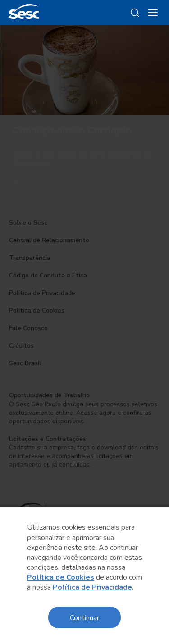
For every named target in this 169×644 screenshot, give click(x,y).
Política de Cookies (61, 577)
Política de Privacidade (92, 587)
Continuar (84, 617)
